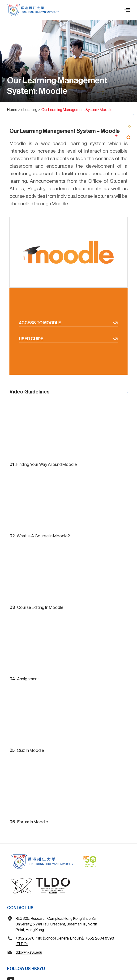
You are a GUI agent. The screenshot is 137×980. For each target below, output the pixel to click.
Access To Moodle (68, 323)
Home (12, 110)
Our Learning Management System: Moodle (77, 110)
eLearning (29, 110)
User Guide (68, 339)
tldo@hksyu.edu (29, 952)
